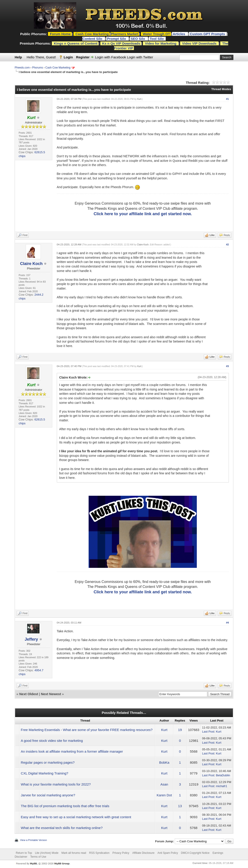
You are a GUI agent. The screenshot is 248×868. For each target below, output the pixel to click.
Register (83, 57)
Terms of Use (38, 857)
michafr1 (222, 786)
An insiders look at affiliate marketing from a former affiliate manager (72, 751)
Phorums (37, 68)
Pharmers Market (124, 34)
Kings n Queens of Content (76, 43)
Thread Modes (221, 89)
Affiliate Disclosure (143, 853)
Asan (164, 784)
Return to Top (24, 853)
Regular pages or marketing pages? (48, 762)
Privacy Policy (121, 853)
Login (68, 57)
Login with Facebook (111, 57)
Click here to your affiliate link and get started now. (143, 214)
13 (180, 806)
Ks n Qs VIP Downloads (121, 43)
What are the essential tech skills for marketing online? (62, 828)
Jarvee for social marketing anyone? (48, 795)
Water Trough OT (156, 34)
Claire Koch (31, 264)
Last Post (208, 732)
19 (180, 730)
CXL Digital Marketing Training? (44, 773)
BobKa (164, 762)
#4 (227, 623)
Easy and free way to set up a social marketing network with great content (76, 817)
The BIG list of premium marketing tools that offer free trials (65, 806)
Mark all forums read (74, 853)
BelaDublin (223, 775)
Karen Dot (164, 795)
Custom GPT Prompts (207, 34)
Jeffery (31, 639)
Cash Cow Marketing (58, 68)
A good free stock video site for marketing (52, 741)
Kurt (139, 99)
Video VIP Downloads (199, 43)
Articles (179, 34)
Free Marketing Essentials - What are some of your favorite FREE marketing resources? (87, 730)
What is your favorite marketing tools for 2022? (56, 784)
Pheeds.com (22, 68)
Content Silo (93, 39)
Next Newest (51, 694)
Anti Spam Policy (168, 853)
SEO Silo (138, 39)
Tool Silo (157, 39)
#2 (227, 244)
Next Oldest (29, 694)
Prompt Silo (117, 39)
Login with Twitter (140, 57)
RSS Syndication (99, 853)
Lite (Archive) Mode (47, 853)
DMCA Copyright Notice (195, 853)
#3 (227, 366)
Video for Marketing (161, 43)
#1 (227, 99)
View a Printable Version (33, 840)
